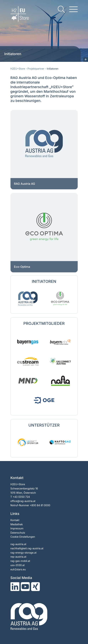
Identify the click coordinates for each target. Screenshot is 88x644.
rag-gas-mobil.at (20, 561)
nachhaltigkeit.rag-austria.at (27, 548)
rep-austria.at (18, 557)
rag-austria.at (18, 544)
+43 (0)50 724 (21, 497)
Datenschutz (18, 533)
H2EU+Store (18, 69)
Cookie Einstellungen (23, 537)
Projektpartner (36, 69)
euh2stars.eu (18, 569)
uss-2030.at (18, 565)
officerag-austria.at (23, 501)
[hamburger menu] (73, 9)
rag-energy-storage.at (24, 553)
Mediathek (17, 524)
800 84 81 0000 (41, 505)
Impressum (17, 528)
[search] (61, 9)
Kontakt (15, 520)
